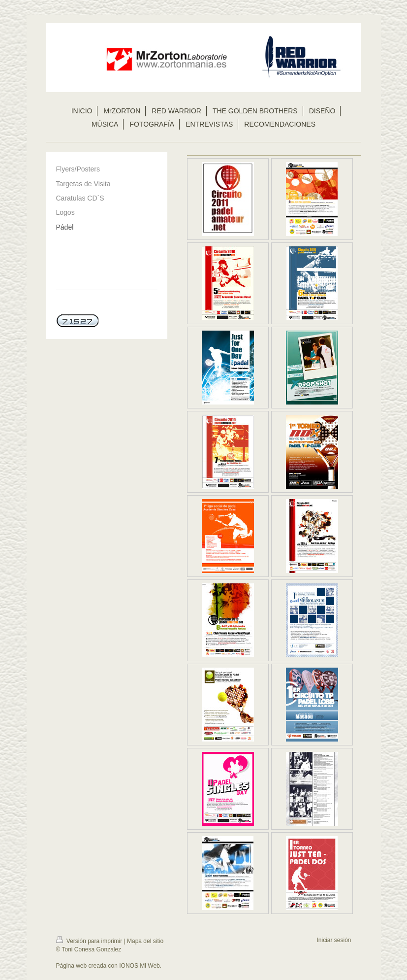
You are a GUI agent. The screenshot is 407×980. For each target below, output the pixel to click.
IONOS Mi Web (139, 966)
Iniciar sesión (334, 940)
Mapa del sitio (145, 941)
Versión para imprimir (90, 941)
